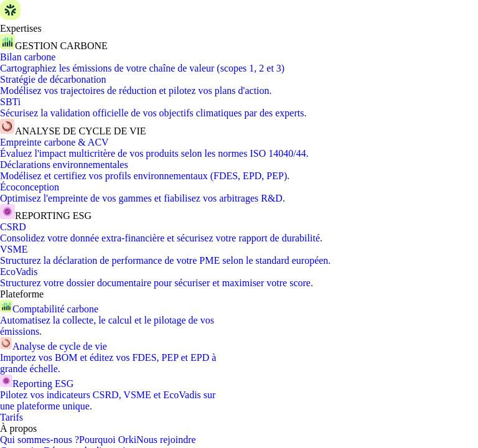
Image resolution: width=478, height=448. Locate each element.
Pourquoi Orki (108, 440)
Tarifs (12, 417)
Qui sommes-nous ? (40, 440)
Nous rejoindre (166, 440)
